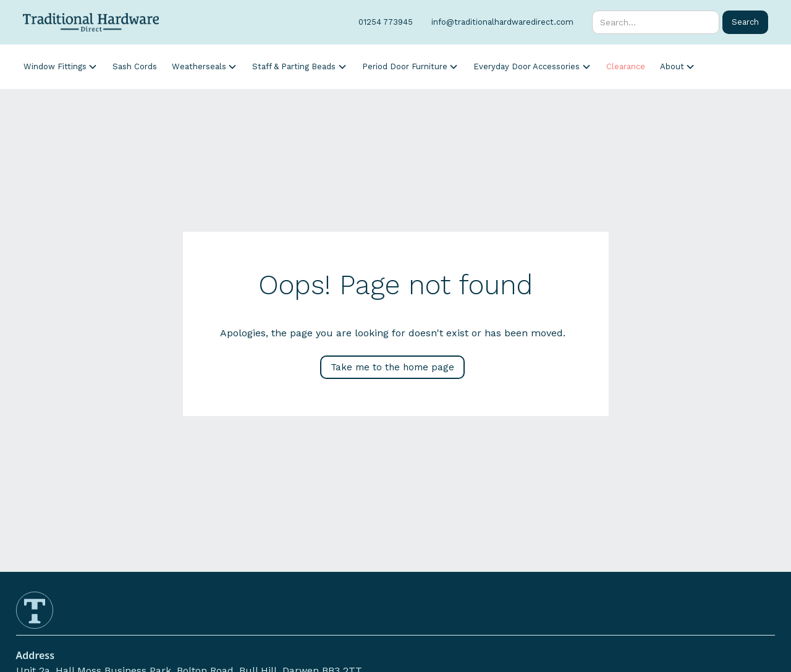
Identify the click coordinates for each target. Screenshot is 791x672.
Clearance (626, 66)
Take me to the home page (392, 367)
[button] (61, 66)
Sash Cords (135, 66)
